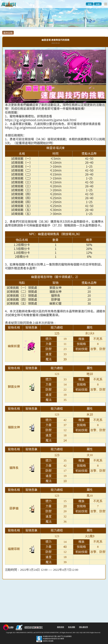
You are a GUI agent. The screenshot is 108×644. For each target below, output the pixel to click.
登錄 (90, 4)
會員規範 (72, 627)
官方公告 (8, 33)
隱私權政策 (83, 627)
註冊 (98, 4)
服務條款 (61, 627)
